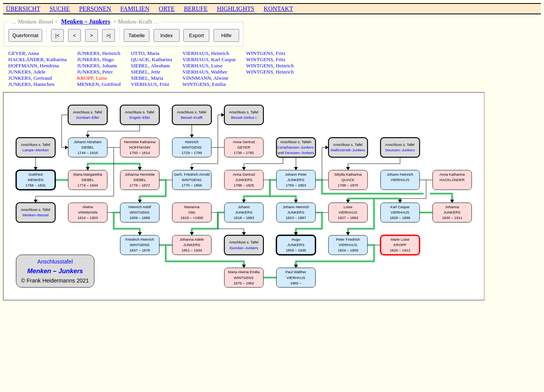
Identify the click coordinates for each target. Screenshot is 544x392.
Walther (219, 72)
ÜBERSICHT (23, 9)
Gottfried (111, 84)
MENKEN (88, 84)
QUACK (140, 59)
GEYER (17, 53)
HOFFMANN (23, 66)
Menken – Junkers (86, 21)
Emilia (219, 84)
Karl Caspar (224, 59)
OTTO (138, 53)
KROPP (85, 78)
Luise (101, 78)
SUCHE (60, 9)
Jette (156, 72)
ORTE (167, 9)
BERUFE (196, 9)
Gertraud (43, 78)
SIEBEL (139, 66)
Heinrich (111, 53)
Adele (39, 72)
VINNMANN (197, 78)
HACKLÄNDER (26, 59)
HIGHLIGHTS (236, 9)
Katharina (57, 59)
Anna (33, 53)
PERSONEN (95, 9)
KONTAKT (278, 9)
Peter (107, 72)
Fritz (164, 84)
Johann (109, 66)
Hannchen (44, 84)
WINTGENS (196, 84)
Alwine (221, 78)
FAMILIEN (135, 9)
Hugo (108, 59)
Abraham (160, 66)
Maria (153, 53)
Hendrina (50, 66)
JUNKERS (20, 72)
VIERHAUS (144, 84)
